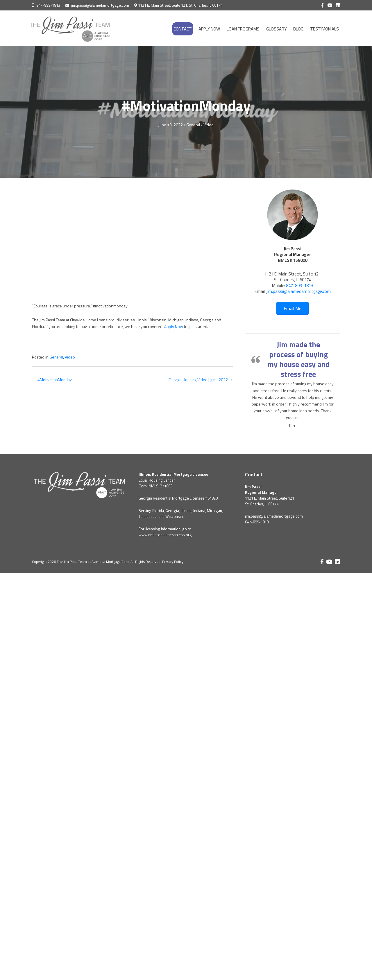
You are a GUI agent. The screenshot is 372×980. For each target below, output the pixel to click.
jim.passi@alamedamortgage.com (100, 5)
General (193, 125)
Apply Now (174, 326)
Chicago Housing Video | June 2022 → (200, 379)
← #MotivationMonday (52, 379)
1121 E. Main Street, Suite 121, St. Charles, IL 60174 (180, 5)
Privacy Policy (173, 561)
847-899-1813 (48, 5)
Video (209, 125)
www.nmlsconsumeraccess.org (165, 534)
